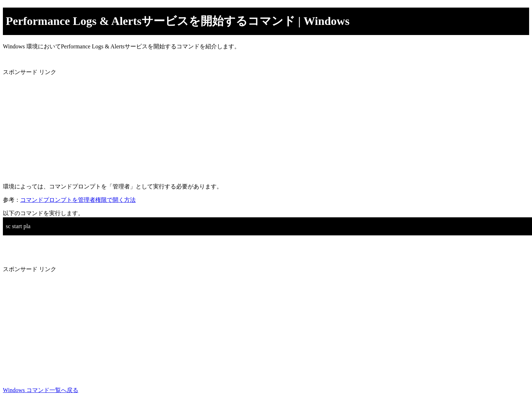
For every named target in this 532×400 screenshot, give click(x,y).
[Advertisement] (219, 127)
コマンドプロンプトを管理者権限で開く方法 (78, 200)
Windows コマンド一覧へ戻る (41, 390)
